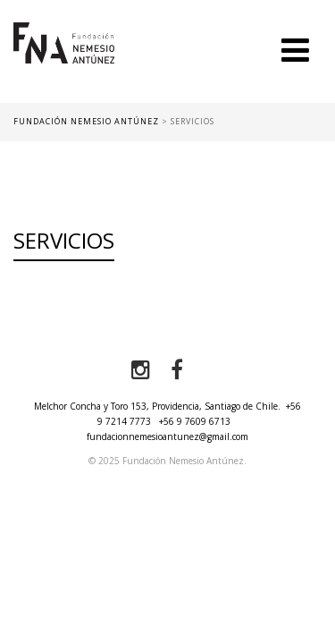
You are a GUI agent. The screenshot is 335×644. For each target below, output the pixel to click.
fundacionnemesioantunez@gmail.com (167, 436)
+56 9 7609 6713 (195, 421)
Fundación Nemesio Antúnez (64, 63)
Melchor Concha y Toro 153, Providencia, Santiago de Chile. (157, 406)
